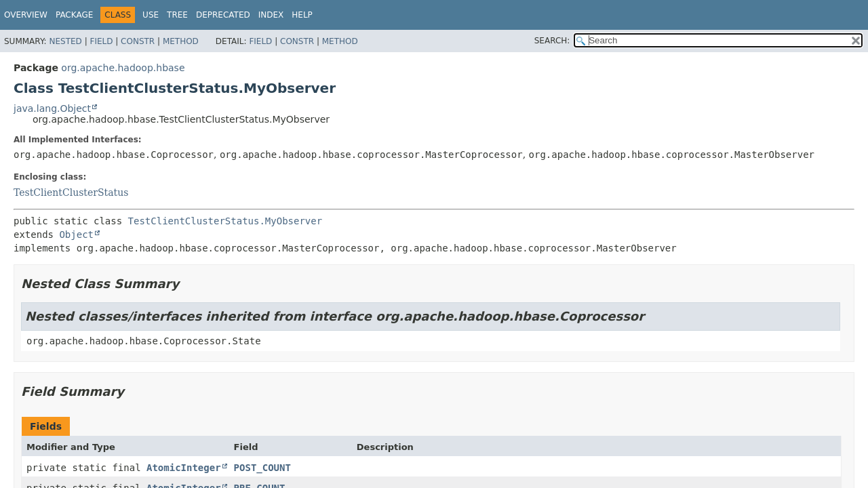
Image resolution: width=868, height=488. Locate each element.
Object (76, 235)
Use (151, 15)
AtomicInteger (184, 468)
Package (74, 15)
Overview (26, 15)
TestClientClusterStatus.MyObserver (225, 221)
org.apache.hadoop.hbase (123, 68)
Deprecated (223, 15)
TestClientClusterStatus (71, 192)
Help (302, 15)
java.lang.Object (52, 108)
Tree (177, 15)
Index (271, 15)
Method (181, 41)
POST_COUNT (262, 468)
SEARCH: (552, 41)
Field (101, 41)
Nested (65, 41)
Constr (138, 41)
